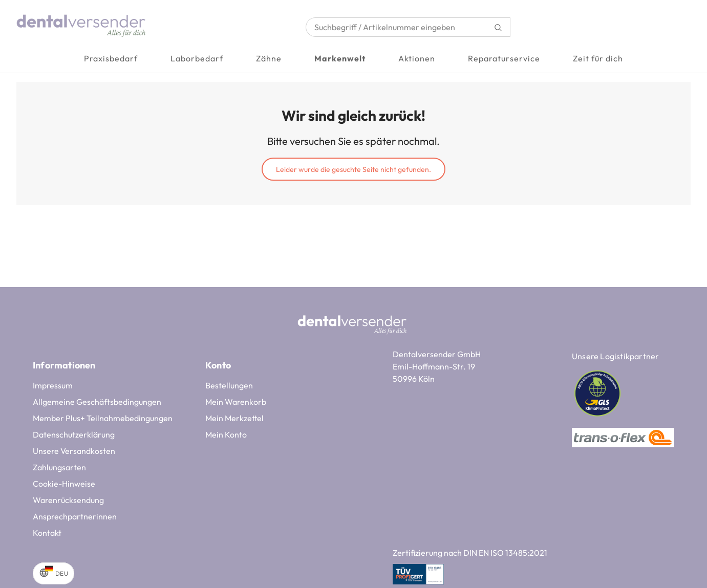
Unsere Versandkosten (74, 451)
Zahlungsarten (59, 467)
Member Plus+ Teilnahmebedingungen (103, 418)
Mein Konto (226, 434)
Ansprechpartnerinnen (75, 516)
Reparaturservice (504, 58)
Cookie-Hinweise (64, 484)
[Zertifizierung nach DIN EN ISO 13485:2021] (418, 581)
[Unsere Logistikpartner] (623, 395)
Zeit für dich (598, 58)
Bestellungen (229, 385)
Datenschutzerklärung (74, 434)
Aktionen (417, 58)
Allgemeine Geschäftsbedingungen (97, 402)
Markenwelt (340, 58)
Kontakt (47, 533)
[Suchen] (498, 28)
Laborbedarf (197, 58)
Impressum (53, 385)
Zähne (269, 58)
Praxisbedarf (111, 58)
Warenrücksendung (68, 500)
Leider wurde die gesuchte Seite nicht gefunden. (353, 169)
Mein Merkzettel (234, 418)
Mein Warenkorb (236, 402)
